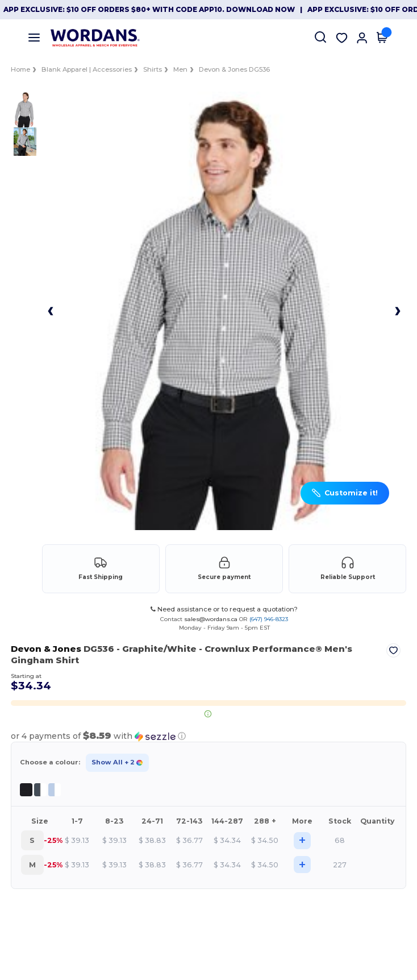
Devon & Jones (45, 649)
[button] (345, 493)
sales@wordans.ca (211, 619)
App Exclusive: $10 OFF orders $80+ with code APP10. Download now (149, 9)
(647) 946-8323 (269, 619)
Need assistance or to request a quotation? (224, 609)
